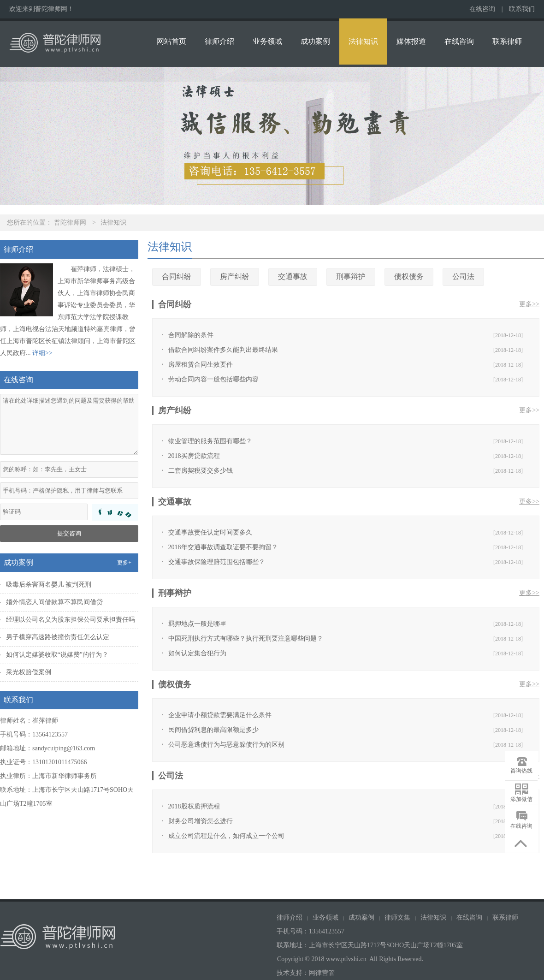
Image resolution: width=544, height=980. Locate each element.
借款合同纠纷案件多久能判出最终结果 (223, 350)
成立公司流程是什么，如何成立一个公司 (226, 836)
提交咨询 (69, 533)
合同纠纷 (177, 276)
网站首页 (171, 41)
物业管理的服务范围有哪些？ (210, 441)
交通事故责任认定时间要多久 (210, 532)
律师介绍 (219, 41)
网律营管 (322, 973)
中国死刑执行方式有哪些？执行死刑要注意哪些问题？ (246, 638)
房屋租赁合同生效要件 (201, 365)
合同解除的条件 (191, 335)
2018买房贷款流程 (194, 456)
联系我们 (522, 9)
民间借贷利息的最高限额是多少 (213, 730)
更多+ (124, 563)
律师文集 (397, 918)
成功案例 (315, 41)
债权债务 (409, 276)
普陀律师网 (70, 223)
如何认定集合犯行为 (197, 653)
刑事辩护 (351, 276)
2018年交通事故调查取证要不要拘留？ (223, 547)
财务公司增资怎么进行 (201, 821)
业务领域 (267, 41)
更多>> (529, 304)
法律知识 (363, 41)
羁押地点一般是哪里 (197, 624)
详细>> (42, 353)
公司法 (463, 276)
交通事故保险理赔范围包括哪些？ (217, 562)
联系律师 (507, 41)
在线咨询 (482, 9)
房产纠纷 (235, 276)
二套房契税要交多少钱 (201, 471)
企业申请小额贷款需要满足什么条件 (220, 715)
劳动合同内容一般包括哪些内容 (213, 379)
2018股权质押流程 (194, 806)
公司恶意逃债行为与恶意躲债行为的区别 (226, 745)
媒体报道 (411, 41)
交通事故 (293, 276)
